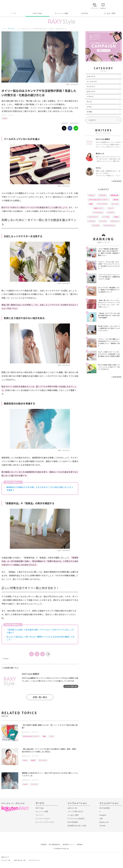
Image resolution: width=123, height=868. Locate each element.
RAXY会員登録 (105, 808)
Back (6, 658)
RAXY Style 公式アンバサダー (31, 736)
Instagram (103, 815)
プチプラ (111, 212)
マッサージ (34, 784)
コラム (89, 107)
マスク (52, 736)
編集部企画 (114, 195)
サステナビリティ (35, 860)
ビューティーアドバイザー (45, 822)
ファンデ (103, 221)
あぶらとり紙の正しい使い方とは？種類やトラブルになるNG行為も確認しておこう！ (41, 638)
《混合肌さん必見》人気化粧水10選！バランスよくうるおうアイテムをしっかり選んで (40, 631)
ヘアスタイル (98, 212)
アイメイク (91, 87)
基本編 (33, 760)
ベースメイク (92, 81)
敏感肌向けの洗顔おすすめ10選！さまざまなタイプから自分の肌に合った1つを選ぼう (40, 489)
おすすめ (102, 195)
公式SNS (85, 13)
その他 (89, 112)
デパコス (92, 221)
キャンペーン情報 (61, 13)
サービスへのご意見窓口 (76, 819)
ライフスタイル (109, 225)
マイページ (39, 815)
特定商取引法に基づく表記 (77, 826)
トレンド (115, 204)
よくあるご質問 (110, 13)
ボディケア (91, 92)
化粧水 (116, 217)
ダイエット (115, 221)
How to (5, 118)
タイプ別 (96, 225)
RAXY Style (37, 13)
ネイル (89, 102)
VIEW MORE (116, 181)
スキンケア (11, 115)
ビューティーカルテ (43, 819)
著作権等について (68, 845)
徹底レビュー (99, 208)
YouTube (102, 826)
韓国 (44, 736)
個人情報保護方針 (55, 845)
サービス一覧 (6, 860)
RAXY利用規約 (73, 822)
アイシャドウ (43, 760)
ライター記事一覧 (71, 686)
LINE (101, 819)
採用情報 (80, 845)
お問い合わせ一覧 (19, 860)
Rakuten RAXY (12, 6)
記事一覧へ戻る (40, 697)
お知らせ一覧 (72, 808)
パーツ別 (106, 217)
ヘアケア (90, 97)
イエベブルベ (93, 217)
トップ (13, 13)
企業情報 (43, 845)
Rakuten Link (104, 822)
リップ (111, 208)
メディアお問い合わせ (75, 812)
